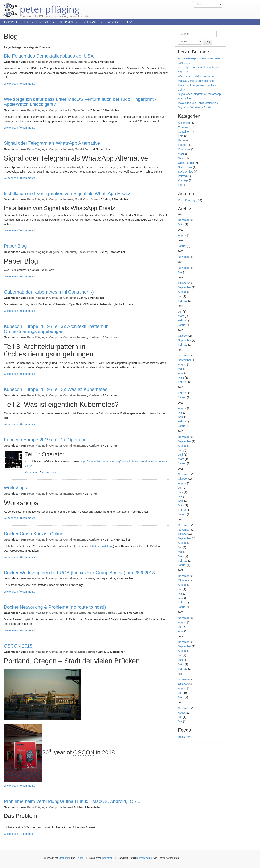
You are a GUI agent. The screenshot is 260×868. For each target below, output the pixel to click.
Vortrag (100, 578)
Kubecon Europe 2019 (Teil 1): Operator (45, 440)
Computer (70, 62)
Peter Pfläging (36, 62)
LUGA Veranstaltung (101, 546)
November (184, 257)
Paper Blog (15, 246)
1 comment (27, 834)
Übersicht (10, 22)
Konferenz (95, 337)
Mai (180, 272)
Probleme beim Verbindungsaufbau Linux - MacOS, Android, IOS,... (73, 801)
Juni (181, 455)
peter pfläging (41, 6)
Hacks (67, 110)
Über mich (69, 22)
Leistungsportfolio (39, 22)
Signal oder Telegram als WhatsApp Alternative (52, 143)
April (181, 373)
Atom (189, 737)
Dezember (184, 220)
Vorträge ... (92, 22)
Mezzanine (65, 858)
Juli (180, 296)
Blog (129, 22)
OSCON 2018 (18, 646)
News (78, 494)
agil (180, 185)
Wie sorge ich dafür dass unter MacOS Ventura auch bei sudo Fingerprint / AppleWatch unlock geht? (80, 102)
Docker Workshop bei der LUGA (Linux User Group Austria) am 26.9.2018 (79, 573)
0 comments (27, 84)
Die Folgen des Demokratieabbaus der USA (49, 56)
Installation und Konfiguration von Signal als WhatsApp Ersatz (67, 193)
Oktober (183, 283)
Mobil (78, 149)
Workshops (15, 488)
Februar (183, 301)
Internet (83, 62)
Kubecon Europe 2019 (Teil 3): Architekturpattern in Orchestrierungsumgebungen (56, 329)
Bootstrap (107, 858)
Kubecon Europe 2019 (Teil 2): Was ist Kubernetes (56, 389)
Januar (182, 246)
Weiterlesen (11, 84)
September (185, 287)
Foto (181, 136)
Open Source (81, 110)
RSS (181, 737)
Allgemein (56, 62)
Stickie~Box (185, 167)
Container (70, 298)
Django (80, 858)
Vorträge (183, 180)
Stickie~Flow (186, 172)
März (181, 224)
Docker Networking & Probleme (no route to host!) (55, 607)
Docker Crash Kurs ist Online (34, 534)
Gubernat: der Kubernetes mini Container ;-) (49, 292)
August (182, 235)
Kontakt (114, 22)
